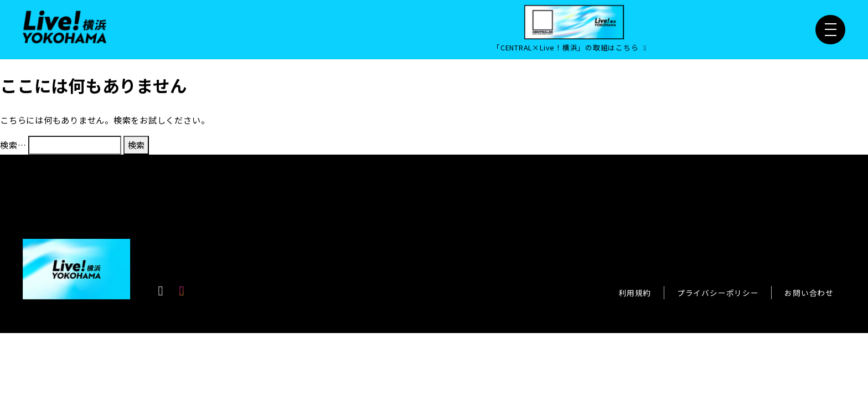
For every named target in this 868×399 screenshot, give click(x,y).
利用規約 (635, 293)
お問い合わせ (809, 293)
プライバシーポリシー (718, 293)
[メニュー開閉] (830, 30)
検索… (13, 145)
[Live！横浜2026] (64, 25)
